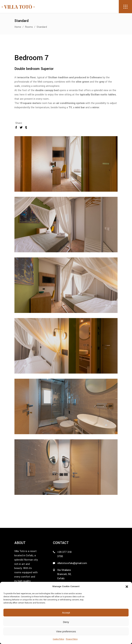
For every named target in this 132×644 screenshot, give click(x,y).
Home (18, 27)
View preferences (66, 631)
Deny (66, 622)
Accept (66, 613)
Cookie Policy (58, 639)
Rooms (29, 27)
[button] (127, 587)
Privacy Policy (72, 639)
